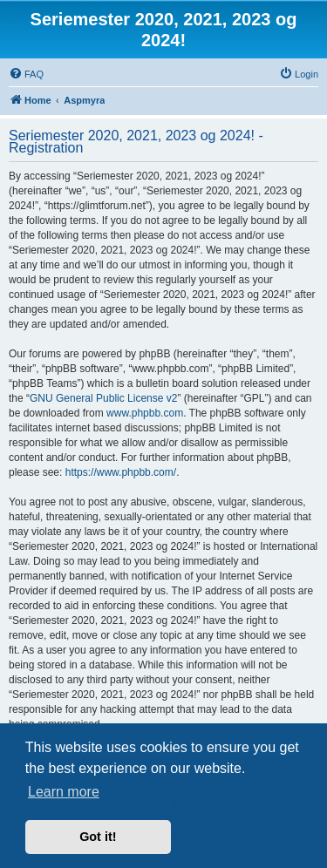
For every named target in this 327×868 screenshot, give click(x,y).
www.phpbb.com (145, 413)
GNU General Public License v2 (103, 398)
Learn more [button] (64, 792)
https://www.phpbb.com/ (121, 472)
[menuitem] (26, 74)
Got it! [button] (98, 837)
